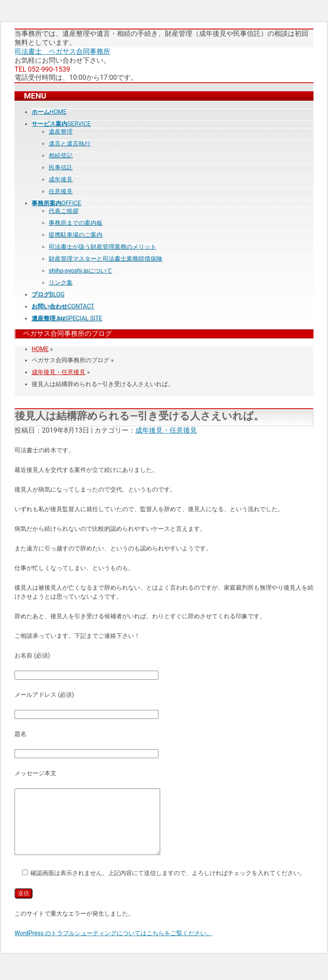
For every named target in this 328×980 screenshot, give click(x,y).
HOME (40, 349)
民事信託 (61, 167)
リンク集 (61, 282)
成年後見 (61, 179)
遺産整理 (61, 131)
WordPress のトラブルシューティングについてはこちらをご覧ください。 (114, 946)
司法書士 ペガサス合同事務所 (62, 51)
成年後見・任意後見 (59, 372)
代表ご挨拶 (64, 211)
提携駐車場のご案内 (76, 235)
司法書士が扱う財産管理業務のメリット (102, 247)
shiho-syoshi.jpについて (81, 270)
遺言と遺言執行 (70, 143)
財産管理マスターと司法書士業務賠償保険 (105, 259)
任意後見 (61, 191)
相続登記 (61, 155)
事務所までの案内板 (76, 223)
